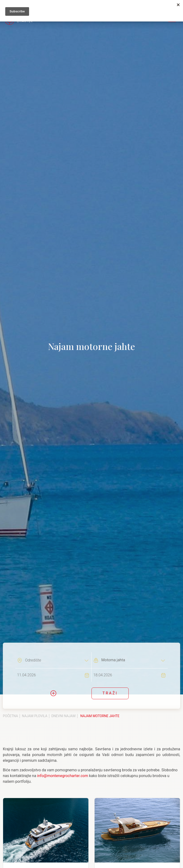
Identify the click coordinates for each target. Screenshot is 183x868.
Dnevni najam (63, 716)
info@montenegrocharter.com (63, 776)
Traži (110, 693)
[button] (53, 693)
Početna (10, 716)
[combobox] (57, 660)
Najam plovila (35, 716)
